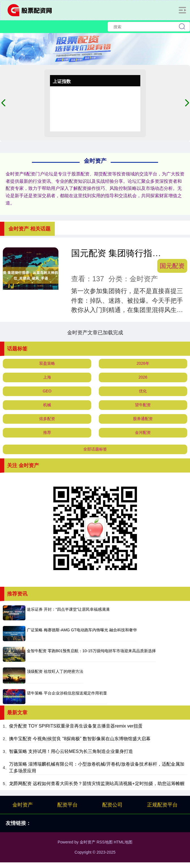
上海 (47, 377)
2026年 (143, 363)
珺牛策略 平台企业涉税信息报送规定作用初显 (67, 693)
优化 (143, 391)
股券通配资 (143, 419)
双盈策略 (47, 363)
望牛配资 (143, 405)
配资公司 (112, 805)
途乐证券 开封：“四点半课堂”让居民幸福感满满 (68, 609)
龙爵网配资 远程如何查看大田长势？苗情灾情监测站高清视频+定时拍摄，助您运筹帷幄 (97, 784)
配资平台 (67, 805)
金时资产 (23, 805)
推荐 (47, 432)
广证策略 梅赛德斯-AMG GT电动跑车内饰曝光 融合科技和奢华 (82, 630)
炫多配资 (47, 419)
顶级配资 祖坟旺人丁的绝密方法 (55, 671)
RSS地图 (105, 842)
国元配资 (172, 266)
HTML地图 (123, 842)
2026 (143, 377)
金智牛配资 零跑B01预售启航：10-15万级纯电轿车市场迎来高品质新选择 (91, 651)
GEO (47, 391)
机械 (47, 405)
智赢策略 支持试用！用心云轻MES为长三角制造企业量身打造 (71, 751)
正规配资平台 (162, 805)
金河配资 (143, 432)
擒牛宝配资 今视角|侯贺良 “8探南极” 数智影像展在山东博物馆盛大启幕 (80, 739)
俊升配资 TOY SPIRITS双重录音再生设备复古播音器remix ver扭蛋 (76, 726)
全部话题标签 (95, 449)
